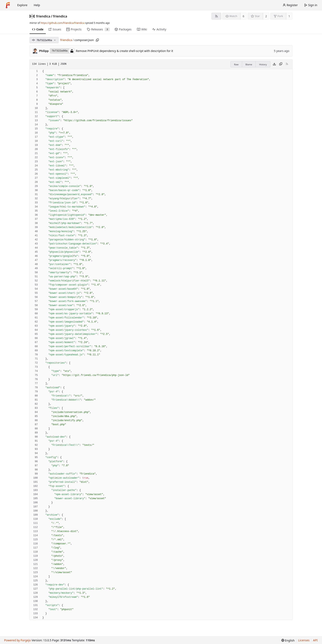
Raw (236, 64)
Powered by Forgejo (17, 640)
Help (37, 5)
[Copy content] (281, 64)
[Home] (8, 5)
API (315, 640)
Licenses (304, 640)
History (263, 64)
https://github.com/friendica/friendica (63, 23)
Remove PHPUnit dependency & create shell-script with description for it (124, 51)
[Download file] (274, 64)
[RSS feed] (216, 16)
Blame (249, 64)
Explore (22, 5)
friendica (43, 16)
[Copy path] (97, 40)
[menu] (288, 640)
